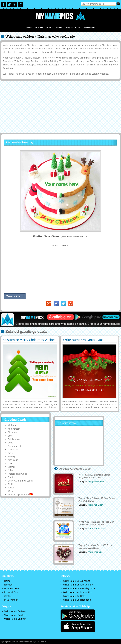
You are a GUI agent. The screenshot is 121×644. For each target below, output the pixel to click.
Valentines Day (95, 552)
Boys (10, 436)
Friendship (13, 449)
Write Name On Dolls (74, 596)
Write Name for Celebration (78, 592)
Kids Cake (13, 460)
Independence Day (97, 528)
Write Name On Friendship (77, 600)
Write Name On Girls (15, 615)
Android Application (21, 494)
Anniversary (14, 429)
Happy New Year (96, 481)
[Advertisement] (60, 106)
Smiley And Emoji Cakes (20, 481)
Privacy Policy (11, 600)
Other (11, 470)
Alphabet (13, 425)
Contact (8, 596)
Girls (10, 453)
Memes (12, 467)
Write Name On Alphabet (76, 581)
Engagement (14, 446)
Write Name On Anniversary (78, 585)
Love (10, 463)
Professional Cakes (18, 474)
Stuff (10, 484)
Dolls (10, 443)
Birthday (12, 432)
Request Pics (73, 27)
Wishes (12, 491)
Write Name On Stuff (15, 619)
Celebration (14, 439)
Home (29, 27)
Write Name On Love (15, 611)
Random (39, 27)
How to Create (54, 27)
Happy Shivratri (96, 505)
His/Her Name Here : (61, 236)
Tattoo (11, 488)
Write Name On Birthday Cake (79, 588)
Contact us (89, 27)
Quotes (12, 477)
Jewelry (12, 456)
